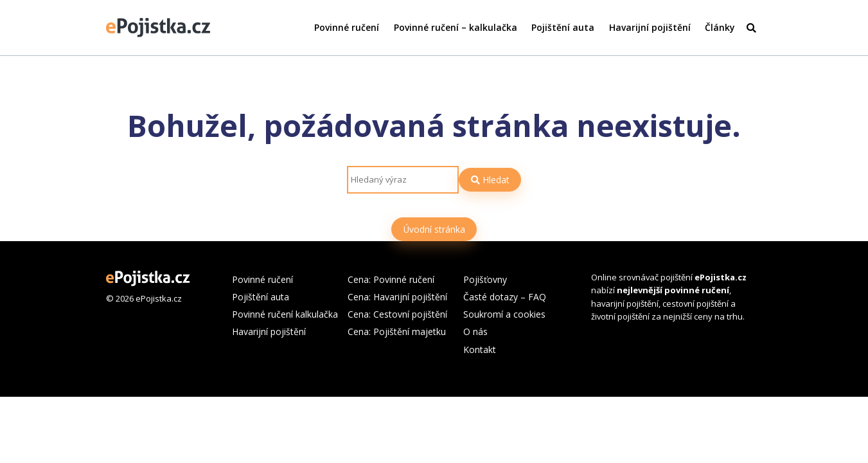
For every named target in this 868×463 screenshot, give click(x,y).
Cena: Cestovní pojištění (397, 314)
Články (720, 27)
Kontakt (480, 350)
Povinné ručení (347, 27)
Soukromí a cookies (504, 314)
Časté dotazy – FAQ (505, 297)
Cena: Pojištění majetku (397, 331)
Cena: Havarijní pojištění (397, 297)
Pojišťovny (485, 279)
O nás (475, 331)
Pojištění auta (563, 27)
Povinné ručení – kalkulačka (456, 27)
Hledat (490, 180)
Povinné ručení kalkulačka (285, 314)
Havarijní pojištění (650, 27)
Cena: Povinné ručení (391, 279)
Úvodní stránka (434, 229)
